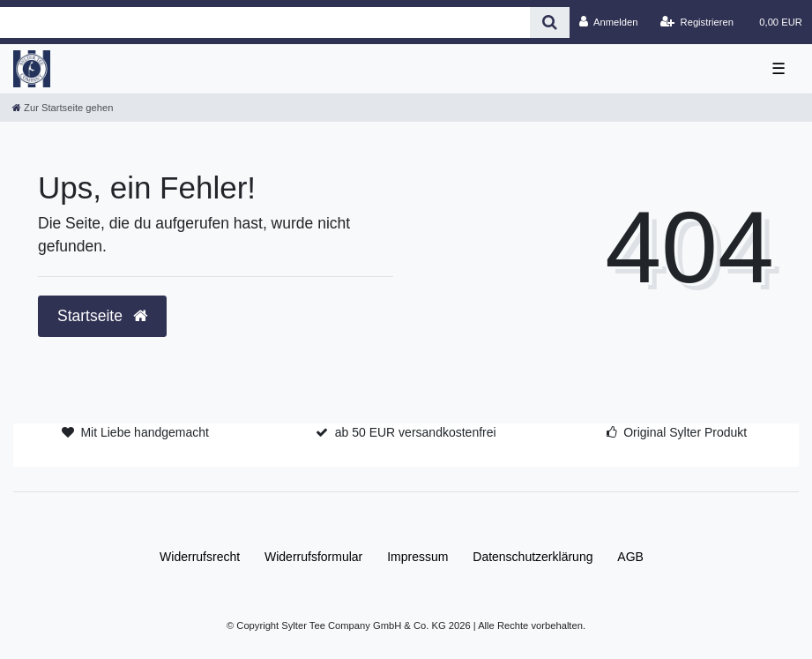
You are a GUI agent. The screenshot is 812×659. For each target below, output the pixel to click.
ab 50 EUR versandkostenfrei (416, 432)
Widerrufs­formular (313, 557)
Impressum (417, 557)
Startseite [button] (102, 316)
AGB (630, 557)
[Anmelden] (609, 22)
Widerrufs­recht (200, 557)
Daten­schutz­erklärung (533, 557)
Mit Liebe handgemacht (145, 432)
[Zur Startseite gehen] (63, 108)
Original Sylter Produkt (685, 432)
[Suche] (550, 22)
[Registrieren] (697, 22)
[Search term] (265, 22)
